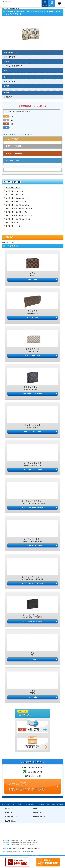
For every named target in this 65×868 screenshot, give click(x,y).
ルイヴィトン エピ (12, 223)
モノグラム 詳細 (32, 318)
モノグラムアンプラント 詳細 (32, 583)
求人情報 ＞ (37, 813)
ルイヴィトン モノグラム (14, 191)
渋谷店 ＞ (36, 808)
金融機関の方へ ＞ (39, 817)
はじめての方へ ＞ (11, 817)
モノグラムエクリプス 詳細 (33, 621)
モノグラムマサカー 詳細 (32, 545)
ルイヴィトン (10, 182)
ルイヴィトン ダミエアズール (16, 195)
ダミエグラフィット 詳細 (32, 394)
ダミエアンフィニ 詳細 (33, 432)
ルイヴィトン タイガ (13, 226)
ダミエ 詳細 (32, 280)
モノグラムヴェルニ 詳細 (32, 470)
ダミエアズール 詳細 (32, 356)
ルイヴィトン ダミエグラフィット (17, 198)
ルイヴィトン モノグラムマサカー (17, 212)
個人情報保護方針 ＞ (12, 821)
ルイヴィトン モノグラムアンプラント (19, 216)
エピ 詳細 (33, 659)
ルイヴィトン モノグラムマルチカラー (19, 209)
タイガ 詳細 (32, 697)
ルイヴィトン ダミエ (13, 188)
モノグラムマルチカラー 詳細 (32, 508)
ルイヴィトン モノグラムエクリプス (18, 219)
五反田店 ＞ (9, 808)
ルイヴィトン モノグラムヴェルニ (17, 205)
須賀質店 (32, 834)
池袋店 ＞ (8, 813)
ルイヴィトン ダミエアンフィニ (17, 202)
